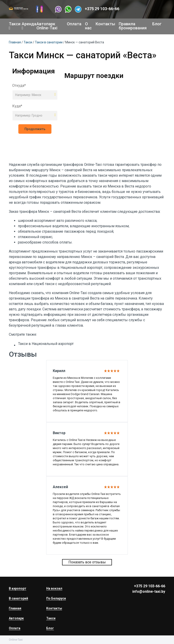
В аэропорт (18, 588)
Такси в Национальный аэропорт (46, 344)
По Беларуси (56, 598)
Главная (15, 42)
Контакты (105, 24)
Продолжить (35, 129)
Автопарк (16, 618)
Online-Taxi (93, 165)
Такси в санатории (49, 42)
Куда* (17, 106)
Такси (13, 26)
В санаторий (18, 598)
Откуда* (19, 85)
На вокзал (54, 588)
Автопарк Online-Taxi (47, 26)
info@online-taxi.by (149, 591)
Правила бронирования (133, 26)
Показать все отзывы (87, 562)
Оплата (74, 24)
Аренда (27, 26)
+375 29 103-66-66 (102, 9)
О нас (88, 26)
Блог (157, 24)
